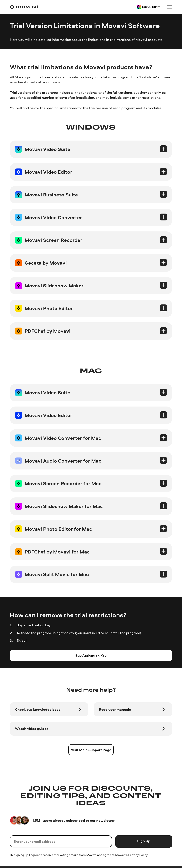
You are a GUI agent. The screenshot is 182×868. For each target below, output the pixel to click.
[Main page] (24, 7)
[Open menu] (170, 7)
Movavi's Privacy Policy (131, 855)
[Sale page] (148, 7)
